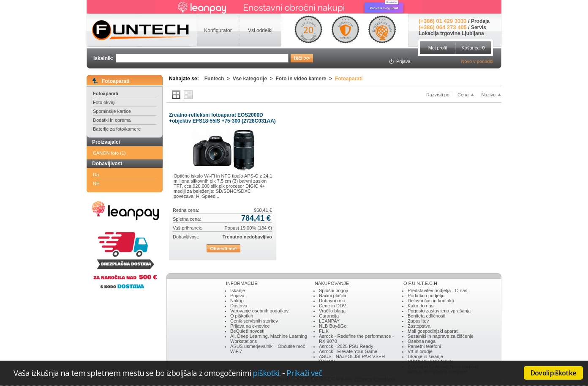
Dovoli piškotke (553, 373)
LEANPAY (329, 321)
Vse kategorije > (254, 79)
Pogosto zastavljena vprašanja (439, 311)
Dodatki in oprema (112, 120)
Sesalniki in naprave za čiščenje (441, 336)
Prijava (237, 296)
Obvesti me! (224, 249)
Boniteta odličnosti (426, 316)
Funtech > (219, 79)
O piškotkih (242, 316)
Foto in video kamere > (305, 79)
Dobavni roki (332, 301)
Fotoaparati (106, 93)
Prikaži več (304, 373)
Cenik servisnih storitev (254, 321)
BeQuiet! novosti (247, 331)
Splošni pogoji (333, 290)
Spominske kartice (112, 111)
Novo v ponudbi (477, 61)
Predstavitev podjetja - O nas (437, 290)
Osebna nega (422, 341)
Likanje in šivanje (425, 356)
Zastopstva (419, 326)
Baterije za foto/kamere (117, 129)
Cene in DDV (332, 306)
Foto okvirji (104, 102)
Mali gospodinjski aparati (433, 331)
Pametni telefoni (424, 346)
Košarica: (473, 48)
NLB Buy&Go (333, 326)
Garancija (329, 316)
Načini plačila (333, 296)
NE (96, 183)
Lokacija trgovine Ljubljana (451, 33)
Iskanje (238, 290)
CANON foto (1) (109, 153)
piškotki (266, 373)
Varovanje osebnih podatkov (259, 311)
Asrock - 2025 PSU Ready (346, 346)
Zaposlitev (418, 321)
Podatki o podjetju (426, 296)
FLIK (324, 331)
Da (96, 175)
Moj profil (438, 48)
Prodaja (480, 21)
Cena (463, 95)
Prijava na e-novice (250, 326)
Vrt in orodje (420, 351)
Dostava (239, 306)
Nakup (237, 301)
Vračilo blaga (332, 311)
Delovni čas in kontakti (431, 301)
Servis (479, 27)
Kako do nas (421, 306)
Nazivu (488, 95)
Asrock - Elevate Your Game (348, 351)
